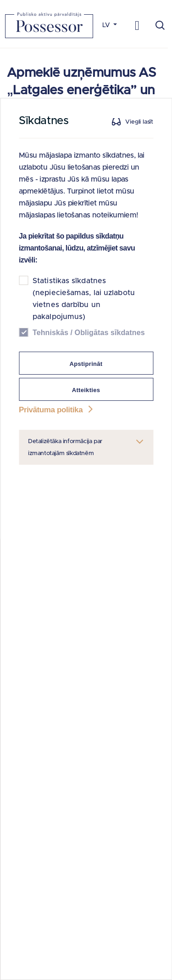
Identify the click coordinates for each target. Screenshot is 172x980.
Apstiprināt (86, 364)
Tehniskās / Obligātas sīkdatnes (89, 333)
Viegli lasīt (139, 122)
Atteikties (86, 390)
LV (107, 25)
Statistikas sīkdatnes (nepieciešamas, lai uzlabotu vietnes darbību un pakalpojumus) (84, 299)
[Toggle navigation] (137, 25)
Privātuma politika (57, 410)
